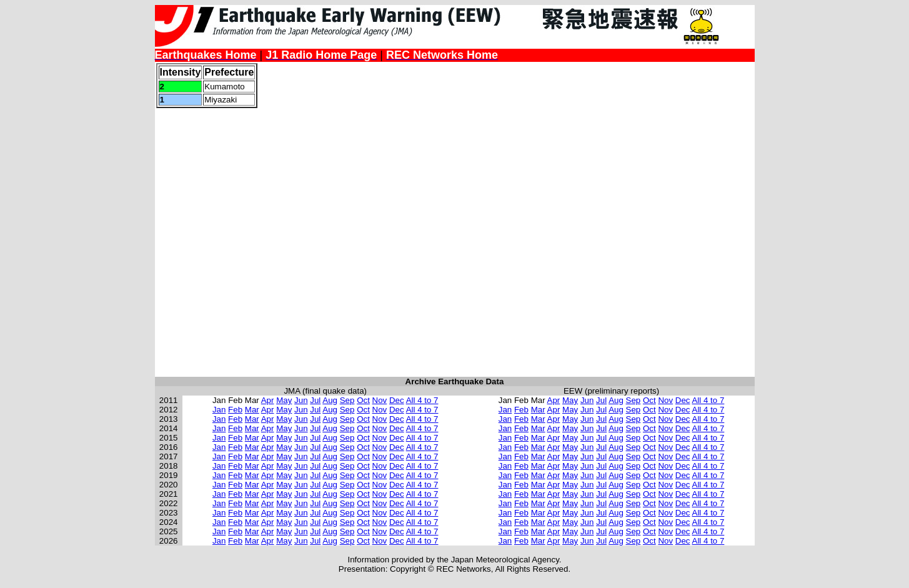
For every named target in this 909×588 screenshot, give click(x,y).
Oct (363, 400)
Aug (330, 400)
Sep (347, 400)
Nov (380, 400)
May (284, 400)
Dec (397, 400)
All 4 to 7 (422, 400)
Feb (235, 410)
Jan (219, 410)
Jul (315, 400)
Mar (252, 410)
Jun (301, 400)
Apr (268, 400)
